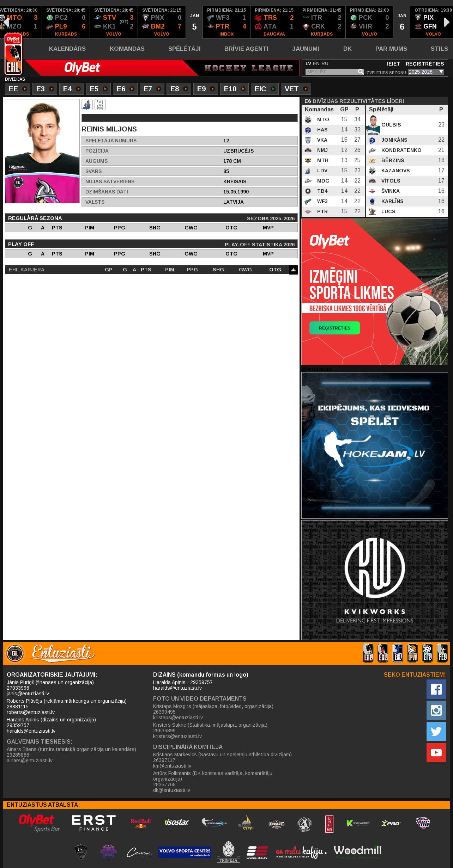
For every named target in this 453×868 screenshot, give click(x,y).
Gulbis (391, 125)
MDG (323, 181)
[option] (66, 22)
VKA (322, 140)
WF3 (322, 201)
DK (348, 49)
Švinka (390, 191)
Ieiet (394, 64)
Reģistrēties (425, 64)
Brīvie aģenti (246, 49)
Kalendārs (67, 49)
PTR (322, 211)
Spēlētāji (185, 49)
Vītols (390, 181)
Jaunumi (306, 49)
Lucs (388, 211)
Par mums (391, 49)
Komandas (127, 49)
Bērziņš (392, 160)
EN (316, 63)
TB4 (322, 191)
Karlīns (392, 201)
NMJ (322, 150)
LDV (322, 171)
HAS (322, 130)
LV (308, 63)
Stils (439, 49)
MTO (322, 119)
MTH (322, 160)
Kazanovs (395, 171)
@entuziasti (316, 369)
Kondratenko (401, 150)
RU (325, 63)
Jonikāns (394, 140)
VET (296, 90)
